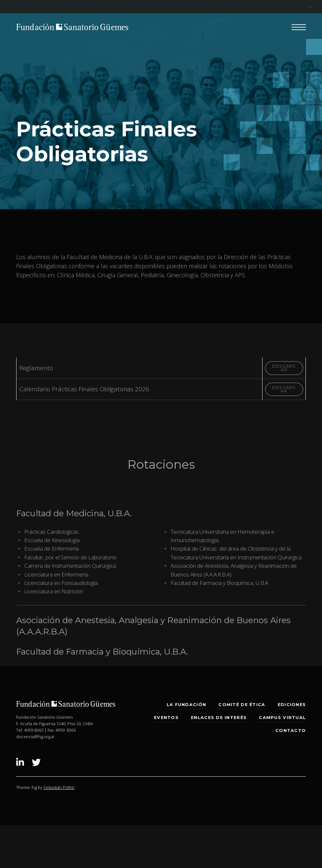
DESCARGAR (284, 368)
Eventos (166, 718)
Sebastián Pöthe (59, 787)
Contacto (291, 731)
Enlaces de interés (219, 718)
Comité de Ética (242, 705)
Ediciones (292, 705)
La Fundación (186, 705)
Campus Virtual (282, 718)
